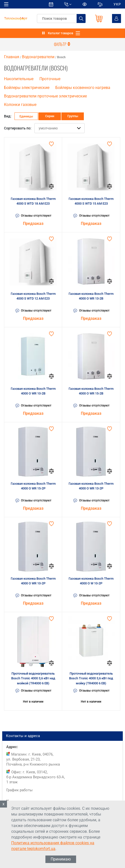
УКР (117, 4)
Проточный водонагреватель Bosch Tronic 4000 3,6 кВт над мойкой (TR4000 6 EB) (33, 678)
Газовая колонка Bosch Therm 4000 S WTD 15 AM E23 (91, 201)
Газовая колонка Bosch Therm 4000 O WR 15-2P (33, 486)
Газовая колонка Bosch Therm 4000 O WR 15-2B (91, 391)
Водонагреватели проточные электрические (45, 96)
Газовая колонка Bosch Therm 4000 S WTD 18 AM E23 (33, 201)
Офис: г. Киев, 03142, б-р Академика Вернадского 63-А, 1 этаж (36, 777)
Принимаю (61, 859)
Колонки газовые (20, 105)
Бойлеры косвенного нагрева (83, 88)
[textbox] (61, 18)
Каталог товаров (61, 33)
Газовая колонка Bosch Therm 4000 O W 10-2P (91, 581)
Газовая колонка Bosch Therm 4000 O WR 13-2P (91, 486)
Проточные (50, 79)
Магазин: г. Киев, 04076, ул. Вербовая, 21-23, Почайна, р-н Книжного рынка (33, 759)
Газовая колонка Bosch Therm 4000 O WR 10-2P (33, 581)
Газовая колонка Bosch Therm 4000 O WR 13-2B (91, 296)
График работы (19, 790)
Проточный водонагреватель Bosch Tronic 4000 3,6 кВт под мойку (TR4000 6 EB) (91, 678)
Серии (50, 116)
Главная (12, 57)
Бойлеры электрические (27, 88)
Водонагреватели (38, 57)
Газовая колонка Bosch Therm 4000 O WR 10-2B (33, 391)
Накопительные (19, 79)
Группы (73, 116)
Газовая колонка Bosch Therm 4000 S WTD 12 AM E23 (33, 296)
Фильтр (63, 44)
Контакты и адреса (62, 736)
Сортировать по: (18, 128)
